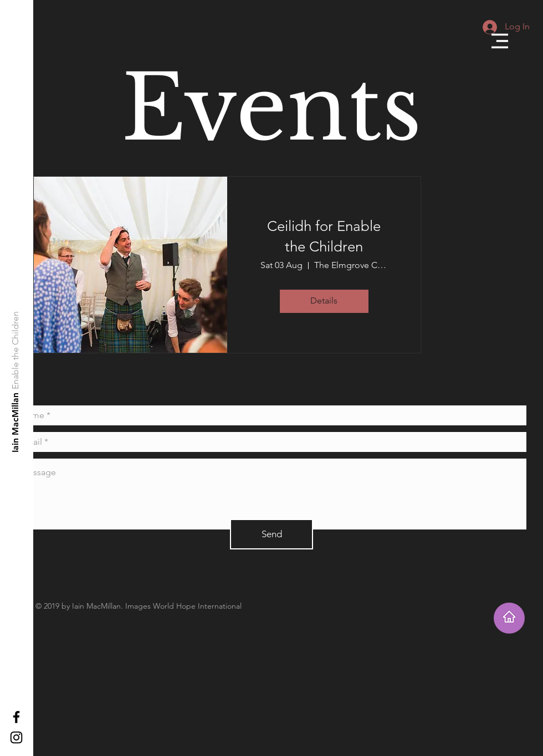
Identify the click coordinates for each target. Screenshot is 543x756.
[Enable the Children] (16, 350)
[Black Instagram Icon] (16, 737)
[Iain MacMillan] (16, 422)
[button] (500, 41)
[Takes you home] (509, 618)
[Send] (271, 534)
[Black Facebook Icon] (16, 717)
